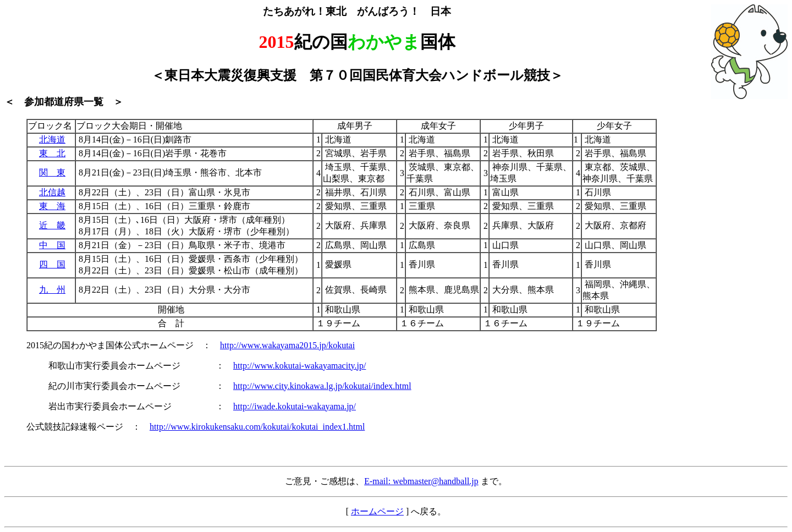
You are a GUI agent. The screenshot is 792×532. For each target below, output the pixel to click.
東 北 (52, 153)
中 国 (52, 245)
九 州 (52, 290)
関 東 (52, 172)
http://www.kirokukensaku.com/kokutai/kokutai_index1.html (257, 427)
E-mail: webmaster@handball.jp (421, 481)
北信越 (52, 192)
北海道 (52, 139)
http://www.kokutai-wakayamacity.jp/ (299, 366)
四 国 (52, 264)
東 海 (52, 206)
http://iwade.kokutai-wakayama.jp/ (295, 406)
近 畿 (52, 225)
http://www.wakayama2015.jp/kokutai (287, 345)
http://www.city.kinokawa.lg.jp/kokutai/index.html (322, 386)
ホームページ (377, 511)
